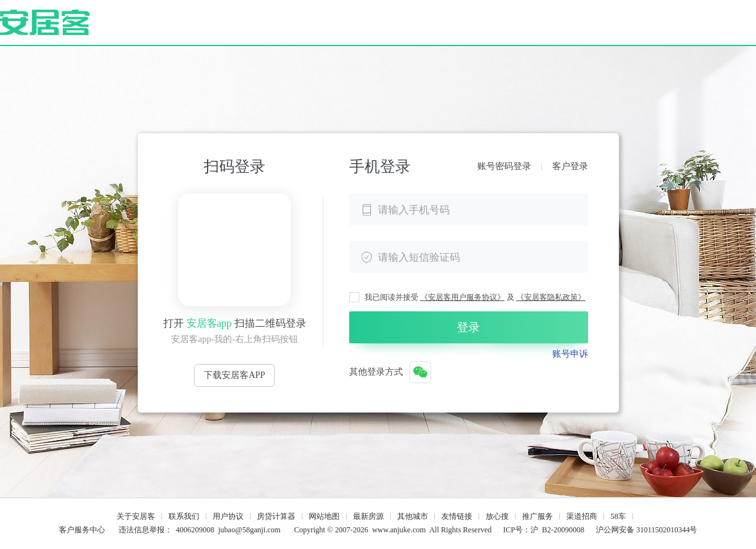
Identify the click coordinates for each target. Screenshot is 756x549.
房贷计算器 (276, 516)
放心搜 (497, 516)
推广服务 (538, 516)
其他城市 (413, 516)
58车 (618, 516)
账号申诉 (570, 354)
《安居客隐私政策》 (551, 297)
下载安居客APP (234, 375)
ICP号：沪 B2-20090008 (544, 530)
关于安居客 (136, 516)
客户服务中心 (82, 530)
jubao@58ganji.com (250, 530)
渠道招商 (582, 516)
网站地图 (324, 516)
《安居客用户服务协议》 (463, 297)
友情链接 (457, 516)
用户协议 (228, 516)
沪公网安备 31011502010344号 (647, 530)
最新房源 (368, 516)
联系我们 (184, 516)
